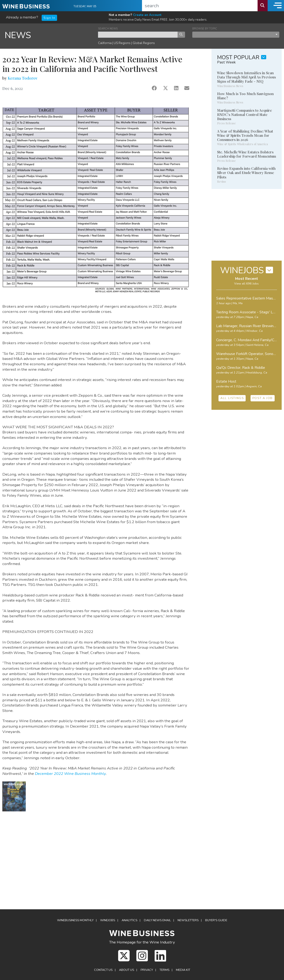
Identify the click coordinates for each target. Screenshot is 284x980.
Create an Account (147, 15)
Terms (164, 970)
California (105, 43)
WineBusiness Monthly (75, 920)
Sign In (49, 18)
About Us (127, 970)
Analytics (129, 920)
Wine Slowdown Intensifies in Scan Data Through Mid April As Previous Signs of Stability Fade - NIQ (246, 77)
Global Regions (144, 43)
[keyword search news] (138, 35)
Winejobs (108, 920)
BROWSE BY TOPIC (205, 29)
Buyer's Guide (216, 920)
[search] (200, 6)
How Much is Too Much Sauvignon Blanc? (245, 96)
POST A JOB (263, 398)
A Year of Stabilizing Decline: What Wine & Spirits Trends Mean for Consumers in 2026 (245, 135)
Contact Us (103, 970)
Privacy (147, 970)
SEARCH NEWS (108, 29)
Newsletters (188, 920)
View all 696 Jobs (246, 284)
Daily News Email (157, 920)
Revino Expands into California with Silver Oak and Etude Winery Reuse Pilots (246, 173)
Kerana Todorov (23, 78)
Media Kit (183, 970)
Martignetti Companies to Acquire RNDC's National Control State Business (244, 115)
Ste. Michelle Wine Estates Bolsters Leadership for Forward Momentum (247, 154)
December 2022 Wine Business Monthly (70, 774)
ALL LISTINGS (232, 398)
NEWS (18, 35)
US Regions (122, 43)
